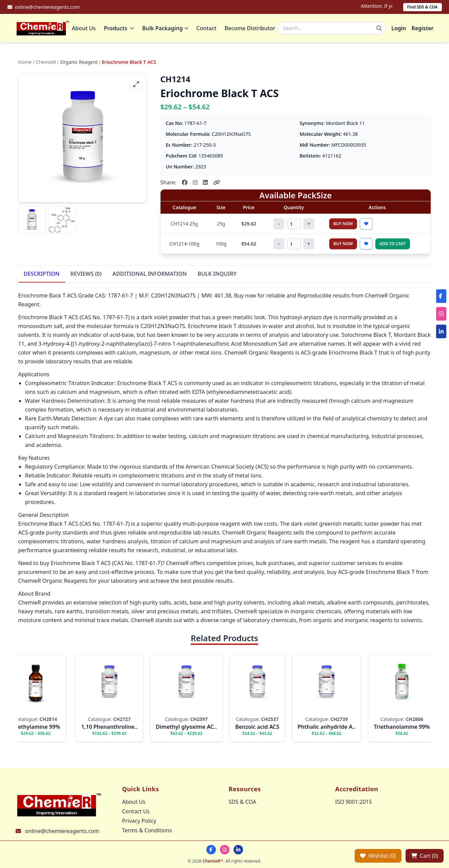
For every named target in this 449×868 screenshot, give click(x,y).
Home (25, 63)
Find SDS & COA (423, 7)
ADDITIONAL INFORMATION (149, 275)
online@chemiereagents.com (62, 831)
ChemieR (46, 63)
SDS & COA (242, 802)
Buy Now (343, 225)
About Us (85, 29)
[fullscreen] (136, 86)
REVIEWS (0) (86, 275)
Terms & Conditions (147, 830)
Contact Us (136, 811)
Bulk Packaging (167, 29)
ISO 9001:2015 (354, 802)
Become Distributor (251, 29)
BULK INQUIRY (217, 275)
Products (120, 29)
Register (423, 29)
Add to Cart (393, 245)
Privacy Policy (139, 821)
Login (399, 29)
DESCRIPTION (42, 275)
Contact (208, 29)
